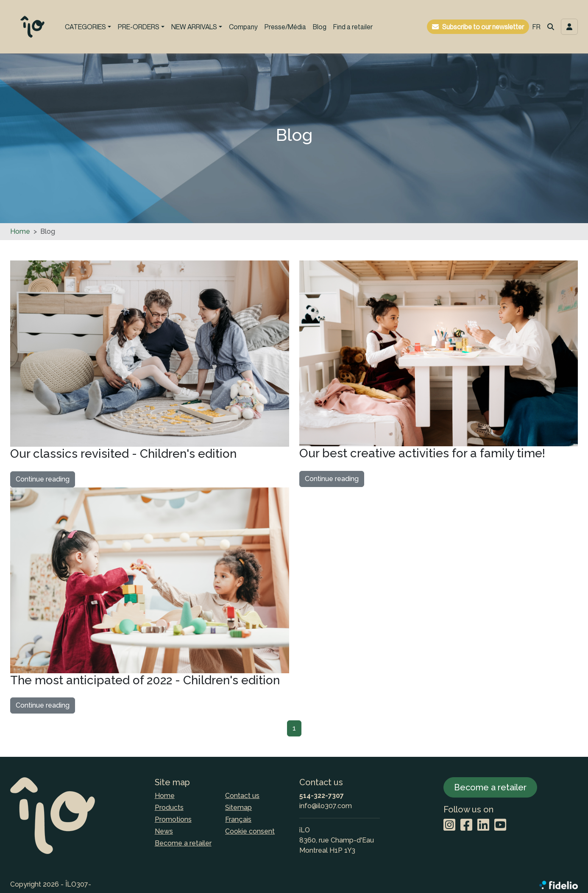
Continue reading (43, 479)
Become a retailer (183, 843)
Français (238, 819)
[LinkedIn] (483, 825)
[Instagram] (449, 825)
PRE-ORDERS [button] (139, 27)
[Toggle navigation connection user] (569, 27)
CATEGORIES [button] (85, 27)
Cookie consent (250, 831)
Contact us (242, 796)
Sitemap (238, 808)
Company (243, 27)
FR (536, 27)
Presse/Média (285, 27)
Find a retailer (353, 27)
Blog (320, 27)
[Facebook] (466, 825)
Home (20, 231)
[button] (551, 27)
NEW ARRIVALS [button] (194, 27)
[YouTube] (500, 825)
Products (169, 808)
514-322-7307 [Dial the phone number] (322, 796)
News (164, 831)
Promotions (173, 819)
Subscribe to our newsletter (483, 27)
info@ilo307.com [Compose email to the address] (326, 806)
